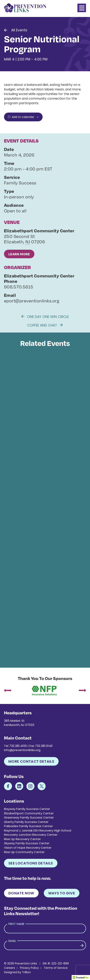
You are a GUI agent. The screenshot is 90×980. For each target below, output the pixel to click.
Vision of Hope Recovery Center (28, 848)
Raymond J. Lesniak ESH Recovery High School (38, 830)
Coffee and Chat (45, 325)
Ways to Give (62, 893)
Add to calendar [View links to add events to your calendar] (23, 117)
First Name (16, 924)
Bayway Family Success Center (27, 809)
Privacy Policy (29, 968)
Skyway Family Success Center (27, 843)
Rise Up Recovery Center (22, 839)
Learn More (19, 254)
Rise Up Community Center (24, 852)
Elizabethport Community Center (29, 813)
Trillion (26, 972)
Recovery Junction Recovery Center (31, 835)
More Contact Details (31, 761)
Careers (9, 968)
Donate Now (21, 893)
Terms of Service (56, 968)
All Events (19, 30)
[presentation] (8, 691)
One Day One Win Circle (45, 317)
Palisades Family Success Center (28, 826)
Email (12, 941)
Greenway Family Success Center (29, 817)
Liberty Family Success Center (26, 822)
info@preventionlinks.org (22, 750)
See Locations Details (31, 863)
